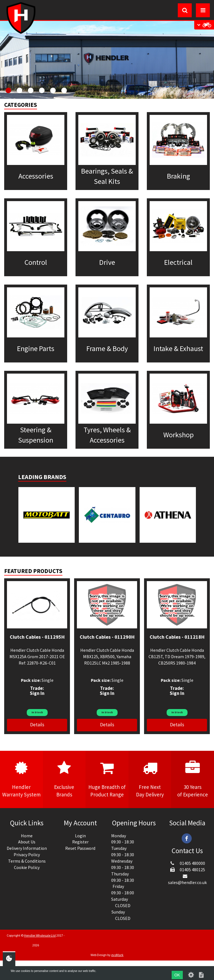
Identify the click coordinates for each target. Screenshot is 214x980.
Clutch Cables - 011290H (107, 637)
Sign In (37, 693)
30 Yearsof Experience (193, 779)
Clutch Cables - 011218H (177, 637)
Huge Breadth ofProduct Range (107, 779)
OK (177, 975)
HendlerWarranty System (21, 779)
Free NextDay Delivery (150, 779)
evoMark (117, 955)
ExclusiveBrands (64, 779)
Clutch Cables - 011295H (37, 637)
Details (37, 725)
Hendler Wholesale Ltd (40, 935)
